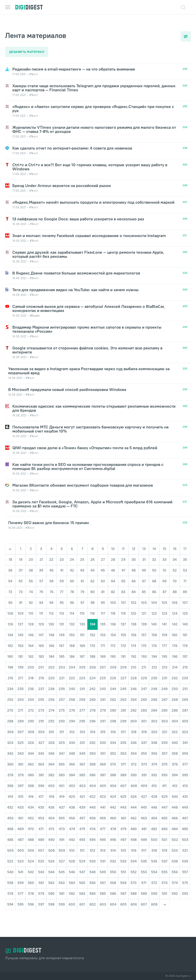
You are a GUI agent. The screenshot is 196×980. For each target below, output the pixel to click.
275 (62, 717)
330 (72, 749)
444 (134, 814)
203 (62, 674)
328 (51, 749)
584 (92, 900)
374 (154, 771)
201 (41, 674)
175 (144, 652)
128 (31, 631)
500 (154, 846)
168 (72, 652)
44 (92, 577)
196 (175, 663)
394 (175, 781)
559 (21, 889)
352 (113, 760)
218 (31, 684)
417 (41, 803)
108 (10, 620)
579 (41, 900)
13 (144, 555)
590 (154, 900)
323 (185, 738)
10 (113, 555)
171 (103, 652)
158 (154, 641)
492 (72, 846)
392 (154, 781)
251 (185, 695)
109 (21, 620)
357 (165, 760)
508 (52, 857)
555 (164, 878)
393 (164, 781)
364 (51, 771)
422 (92, 803)
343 (21, 760)
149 (62, 641)
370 (113, 771)
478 (113, 835)
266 (154, 706)
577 (21, 900)
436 (51, 814)
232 (175, 684)
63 (103, 587)
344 (31, 760)
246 (134, 695)
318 (134, 738)
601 (82, 911)
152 (93, 641)
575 (185, 889)
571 (144, 889)
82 (113, 598)
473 (62, 835)
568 (113, 889)
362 (31, 771)
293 (62, 728)
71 (185, 587)
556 (175, 878)
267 (165, 706)
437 (62, 814)
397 (21, 792)
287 (185, 717)
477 (103, 835)
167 (62, 652)
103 (144, 609)
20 (31, 566)
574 (175, 889)
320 (154, 738)
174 (134, 652)
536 (154, 868)
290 (31, 728)
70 (175, 587)
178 (175, 652)
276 (72, 717)
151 (82, 641)
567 (103, 889)
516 (134, 857)
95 (62, 609)
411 (164, 792)
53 (185, 577)
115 (82, 620)
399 (41, 792)
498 (134, 846)
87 (165, 598)
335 (123, 749)
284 (154, 717)
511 (82, 857)
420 (72, 803)
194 (154, 663)
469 (21, 835)
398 (31, 792)
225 (103, 684)
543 (41, 878)
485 (185, 835)
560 (31, 889)
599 (62, 911)
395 (185, 781)
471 (41, 835)
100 (113, 609)
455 (62, 825)
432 (10, 814)
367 (82, 771)
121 (144, 620)
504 (10, 857)
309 (41, 738)
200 (31, 674)
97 (82, 609)
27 (103, 566)
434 (31, 814)
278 (93, 717)
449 (185, 814)
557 (185, 878)
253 (21, 706)
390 (134, 781)
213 (165, 674)
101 (123, 609)
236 (31, 695)
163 (21, 652)
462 (134, 825)
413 (185, 792)
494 (92, 846)
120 (134, 620)
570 (134, 889)
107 (185, 609)
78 (72, 598)
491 (62, 846)
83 (123, 598)
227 (123, 684)
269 (185, 706)
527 (62, 868)
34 (175, 566)
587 (123, 900)
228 (134, 684)
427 (144, 803)
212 (154, 674)
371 (123, 771)
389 (123, 781)
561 (41, 889)
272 (31, 717)
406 (113, 792)
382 (51, 781)
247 (144, 695)
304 (175, 728)
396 (10, 792)
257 (62, 706)
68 (154, 587)
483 (164, 835)
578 (31, 900)
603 (103, 911)
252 (10, 706)
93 (41, 609)
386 (92, 781)
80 (93, 598)
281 (123, 717)
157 (144, 641)
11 (123, 555)
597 (41, 911)
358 (175, 760)
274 (52, 717)
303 (165, 728)
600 (72, 911)
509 (62, 857)
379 (21, 781)
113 (62, 620)
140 (154, 631)
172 (113, 652)
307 (21, 738)
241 (82, 695)
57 (41, 587)
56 (31, 587)
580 (52, 900)
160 (175, 641)
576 (10, 900)
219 (41, 684)
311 (62, 738)
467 (185, 825)
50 (154, 577)
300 (134, 728)
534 (134, 868)
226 (113, 684)
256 (51, 706)
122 (154, 620)
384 (72, 781)
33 (164, 566)
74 (31, 598)
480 (134, 835)
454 (51, 825)
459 (103, 825)
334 (113, 749)
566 (92, 889)
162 (10, 652)
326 (31, 749)
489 (41, 846)
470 (31, 835)
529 (82, 868)
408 (134, 792)
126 (10, 631)
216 (10, 684)
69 (164, 587)
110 (31, 620)
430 (175, 803)
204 (72, 674)
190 (113, 663)
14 (154, 555)
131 (62, 631)
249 (164, 695)
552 (134, 878)
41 (62, 577)
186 (72, 663)
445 (144, 814)
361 (21, 771)
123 (165, 620)
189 (103, 663)
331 (82, 749)
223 (82, 684)
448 (175, 814)
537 (165, 868)
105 (164, 609)
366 (72, 771)
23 (62, 566)
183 (41, 663)
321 (165, 738)
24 (72, 566)
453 (41, 825)
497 (123, 846)
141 (164, 631)
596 (31, 911)
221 (62, 684)
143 (185, 631)
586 (113, 900)
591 (165, 900)
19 (21, 566)
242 (92, 695)
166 (52, 652)
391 (144, 781)
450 (10, 825)
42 (72, 577)
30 (134, 566)
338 (154, 749)
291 (41, 728)
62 (92, 587)
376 (175, 771)
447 (165, 814)
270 (10, 717)
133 (82, 631)
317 (123, 738)
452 (31, 825)
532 (113, 868)
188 (93, 663)
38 (31, 577)
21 (41, 566)
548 (92, 878)
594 (10, 911)
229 (144, 684)
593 (185, 900)
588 (134, 900)
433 (21, 814)
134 (93, 631)
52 (175, 577)
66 (134, 587)
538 (175, 868)
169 (82, 652)
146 (31, 641)
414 (10, 803)
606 (134, 911)
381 (41, 781)
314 (93, 738)
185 (62, 663)
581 (62, 900)
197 (185, 663)
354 (134, 760)
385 (82, 781)
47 (123, 577)
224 (92, 684)
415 (21, 803)
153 (103, 641)
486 (10, 846)
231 (165, 684)
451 (21, 825)
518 (154, 857)
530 (93, 868)
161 (185, 641)
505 (21, 857)
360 (10, 771)
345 (41, 760)
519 (165, 857)
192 (134, 663)
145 (21, 641)
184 (52, 663)
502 (175, 846)
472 (52, 835)
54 (10, 587)
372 (134, 771)
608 (154, 911)
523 (21, 868)
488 (31, 846)
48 (134, 577)
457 (82, 825)
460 (113, 825)
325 (21, 749)
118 (113, 620)
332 (92, 749)
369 (103, 771)
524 (31, 868)
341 (185, 749)
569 (123, 889)
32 (154, 566)
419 (62, 803)
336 (134, 749)
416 (31, 803)
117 (103, 620)
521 (185, 857)
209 (123, 674)
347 (62, 760)
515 (123, 857)
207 (103, 674)
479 (123, 835)
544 (51, 878)
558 (10, 889)
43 (82, 577)
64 (113, 587)
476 (93, 835)
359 (185, 760)
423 (103, 803)
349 (82, 760)
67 (144, 587)
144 (10, 641)
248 (154, 695)
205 (82, 674)
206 (93, 674)
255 (41, 706)
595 (21, 911)
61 (82, 587)
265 (144, 706)
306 (10, 738)
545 (62, 878)
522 (10, 868)
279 (103, 717)
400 (51, 792)
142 (175, 631)
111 (41, 620)
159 (165, 641)
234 (10, 695)
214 (175, 674)
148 (52, 641)
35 (185, 566)
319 (144, 738)
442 (113, 814)
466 (175, 825)
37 (21, 577)
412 (175, 792)
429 (164, 803)
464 (154, 825)
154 (113, 641)
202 (52, 674)
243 (103, 695)
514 (113, 857)
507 (41, 857)
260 (93, 706)
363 (41, 771)
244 (113, 695)
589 (144, 900)
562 (51, 889)
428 (154, 803)
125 (185, 620)
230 (154, 684)
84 (134, 598)
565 (82, 889)
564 (72, 889)
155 (123, 641)
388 (113, 781)
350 (93, 760)
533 (123, 868)
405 (103, 792)
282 (134, 717)
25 (82, 566)
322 (175, 738)
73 (21, 598)
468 (10, 835)
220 (52, 684)
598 (51, 911)
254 (31, 706)
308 (31, 738)
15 (165, 555)
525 (41, 868)
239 (62, 695)
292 (51, 728)
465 (164, 825)
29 (123, 566)
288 (10, 728)
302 (154, 728)
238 (51, 695)
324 (10, 749)
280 (113, 717)
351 (103, 760)
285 (164, 717)
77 (62, 598)
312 (72, 738)
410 (154, 792)
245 (123, 695)
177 (165, 652)
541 (21, 878)
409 (144, 792)
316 (113, 738)
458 (92, 825)
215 (185, 674)
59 (62, 587)
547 (82, 878)
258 (72, 706)
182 (31, 663)
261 (103, 706)
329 (62, 749)
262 (113, 706)
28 (113, 566)
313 (82, 738)
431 (185, 803)
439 (82, 814)
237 (41, 695)
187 (82, 663)
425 (123, 803)
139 (144, 631)
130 (51, 631)
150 (72, 641)
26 (92, 566)
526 (51, 868)
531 (103, 868)
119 (123, 620)
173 (123, 652)
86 (154, 598)
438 (72, 814)
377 (185, 771)
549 (103, 878)
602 (93, 911)
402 (72, 792)
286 (175, 717)
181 (21, 663)
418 (52, 803)
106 (175, 609)
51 (165, 577)
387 (103, 781)
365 (62, 771)
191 (123, 663)
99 (103, 609)
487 (21, 846)
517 (144, 857)
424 (113, 803)
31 (144, 566)
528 (72, 868)
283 (144, 717)
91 (21, 609)
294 (72, 728)
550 (113, 878)
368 (92, 771)
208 (113, 674)
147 (41, 641)
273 (41, 717)
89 (185, 598)
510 (72, 857)
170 (93, 652)
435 (41, 814)
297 (103, 728)
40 (52, 577)
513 (103, 857)
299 (123, 728)
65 (123, 587)
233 (185, 684)
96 (72, 609)
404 (93, 792)
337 (144, 749)
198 (10, 674)
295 (82, 728)
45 (103, 577)
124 (175, 620)
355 (144, 760)
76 (52, 598)
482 (154, 835)
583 (82, 900)
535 (144, 868)
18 (10, 566)
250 (175, 695)
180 (10, 663)
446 (154, 814)
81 (103, 598)
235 (21, 695)
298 (113, 728)
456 (72, 825)
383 (62, 781)
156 (134, 641)
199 (21, 674)
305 (185, 728)
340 (175, 749)
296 (92, 728)
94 (51, 609)
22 (51, 566)
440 (93, 814)
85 (144, 598)
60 (72, 587)
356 (154, 760)
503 (185, 846)
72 (10, 598)
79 (82, 598)
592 (175, 900)
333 (103, 749)
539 (185, 868)
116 (92, 620)
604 (113, 911)
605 (123, 911)
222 (72, 684)
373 (144, 771)
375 (165, 771)
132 (72, 631)
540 (10, 878)
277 (82, 717)
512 (93, 857)
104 (154, 609)
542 (31, 878)
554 (154, 878)
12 (134, 555)
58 (51, 587)
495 (103, 846)
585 (103, 900)
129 (41, 631)
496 (113, 846)
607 (144, 911)
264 (134, 706)
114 (72, 620)
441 (103, 814)
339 (164, 749)
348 (72, 760)
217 (21, 684)
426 (134, 803)
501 (164, 846)
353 (123, 760)
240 (72, 695)
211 (144, 674)
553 (144, 878)
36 (10, 577)
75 (41, 598)
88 (175, 598)
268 (175, 706)
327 (41, 749)
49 (144, 577)
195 (165, 663)
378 (10, 781)
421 (82, 803)
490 (52, 846)
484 (175, 835)
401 (62, 792)
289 (21, 728)
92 (31, 609)
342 (10, 760)
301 (144, 728)
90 (10, 609)
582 (72, 900)
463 (144, 825)
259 (82, 706)
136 (113, 631)
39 (41, 577)
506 (31, 857)
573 (165, 889)
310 (51, 738)
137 (123, 631)
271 (21, 717)
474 (72, 835)
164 (31, 652)
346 (51, 760)
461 (123, 825)
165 (41, 652)
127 (21, 631)
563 (62, 889)
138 (134, 631)
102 (134, 609)
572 (154, 889)
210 (134, 674)
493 (82, 846)
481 (144, 835)
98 (92, 609)
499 (144, 846)
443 (123, 814)
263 (123, 706)
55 (21, 587)
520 (175, 857)
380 (31, 781)
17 (185, 555)
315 (103, 738)
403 (82, 792)
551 (123, 878)
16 (175, 555)
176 (154, 652)
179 (185, 652)
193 (144, 663)
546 (72, 878)
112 (51, 620)
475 (82, 835)
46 (113, 577)
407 (123, 792)
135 (103, 631)
